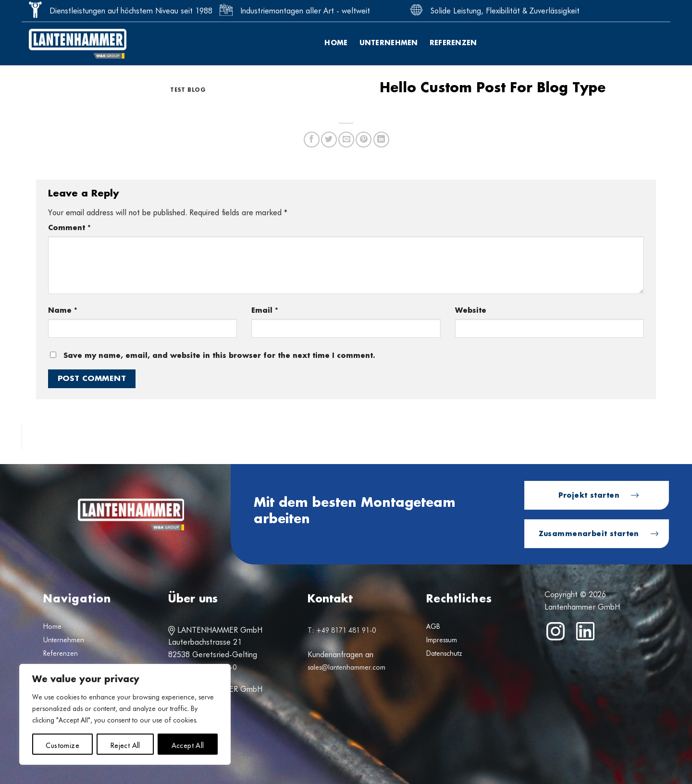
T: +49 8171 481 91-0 (342, 630)
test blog (188, 90)
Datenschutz (444, 653)
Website (471, 311)
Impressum (442, 640)
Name (63, 311)
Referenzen (453, 43)
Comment (69, 228)
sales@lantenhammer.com (346, 667)
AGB (433, 626)
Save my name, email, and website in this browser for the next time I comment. (219, 356)
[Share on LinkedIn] (381, 140)
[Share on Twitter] (329, 140)
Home (336, 43)
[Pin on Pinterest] (364, 140)
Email (265, 311)
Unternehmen (389, 43)
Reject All (125, 744)
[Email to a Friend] (346, 140)
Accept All (188, 744)
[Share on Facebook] (312, 140)
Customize (62, 744)
